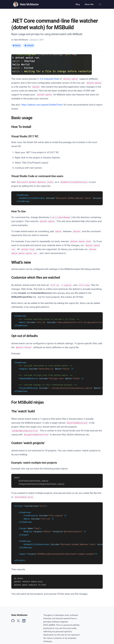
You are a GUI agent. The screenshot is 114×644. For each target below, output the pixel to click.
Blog (78, 4)
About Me (89, 4)
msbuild (29, 45)
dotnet (17, 45)
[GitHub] (13, 615)
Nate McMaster (29, 4)
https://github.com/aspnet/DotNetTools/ (42, 105)
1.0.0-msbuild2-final (48, 79)
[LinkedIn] (24, 615)
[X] (18, 615)
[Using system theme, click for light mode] (100, 4)
